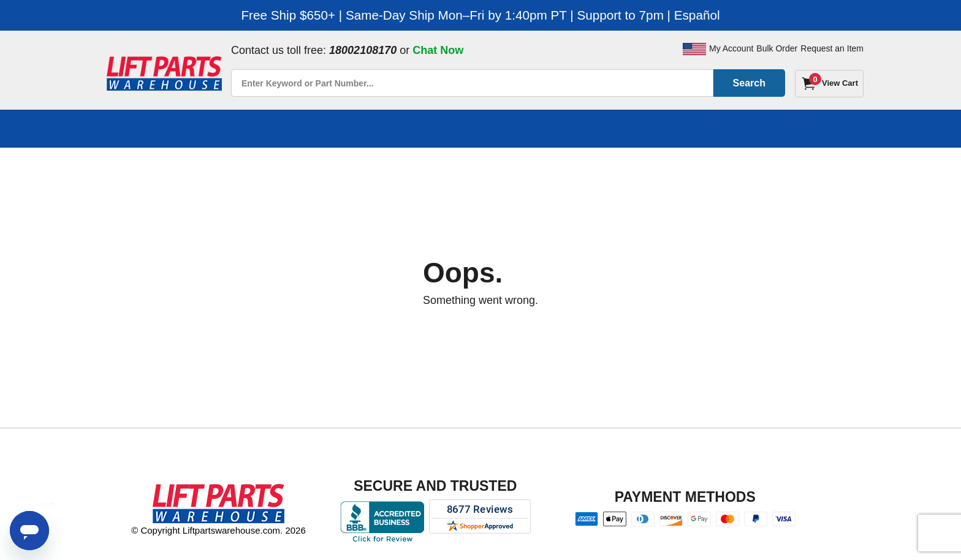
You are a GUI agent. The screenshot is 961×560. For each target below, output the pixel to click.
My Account (731, 48)
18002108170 (363, 50)
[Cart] (829, 84)
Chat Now (438, 50)
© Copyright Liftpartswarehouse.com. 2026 (218, 530)
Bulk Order (777, 48)
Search (749, 83)
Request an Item (832, 48)
